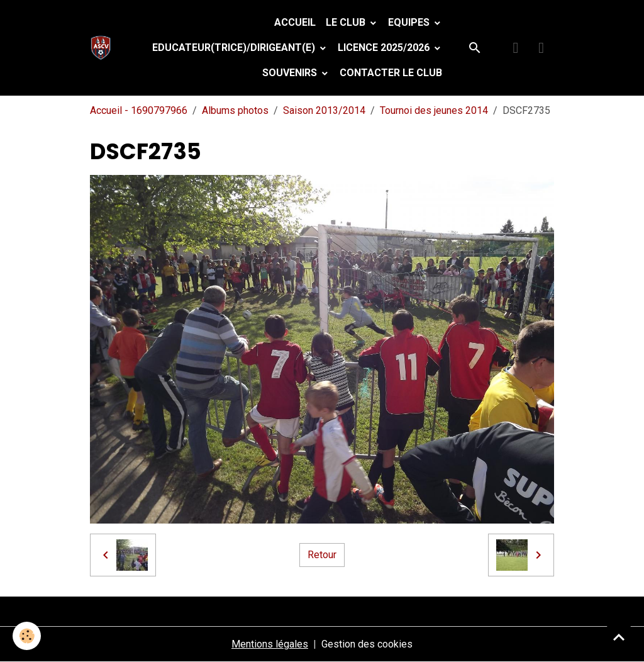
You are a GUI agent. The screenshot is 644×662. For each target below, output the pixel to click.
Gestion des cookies (367, 644)
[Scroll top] (619, 637)
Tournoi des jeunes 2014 (434, 110)
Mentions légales (270, 644)
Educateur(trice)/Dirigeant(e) (235, 48)
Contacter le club (391, 73)
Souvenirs (291, 73)
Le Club (347, 22)
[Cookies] (27, 636)
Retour (322, 555)
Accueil (295, 22)
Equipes (410, 22)
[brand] (103, 48)
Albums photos (235, 110)
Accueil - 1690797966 (139, 110)
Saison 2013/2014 (324, 110)
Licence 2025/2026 (385, 48)
